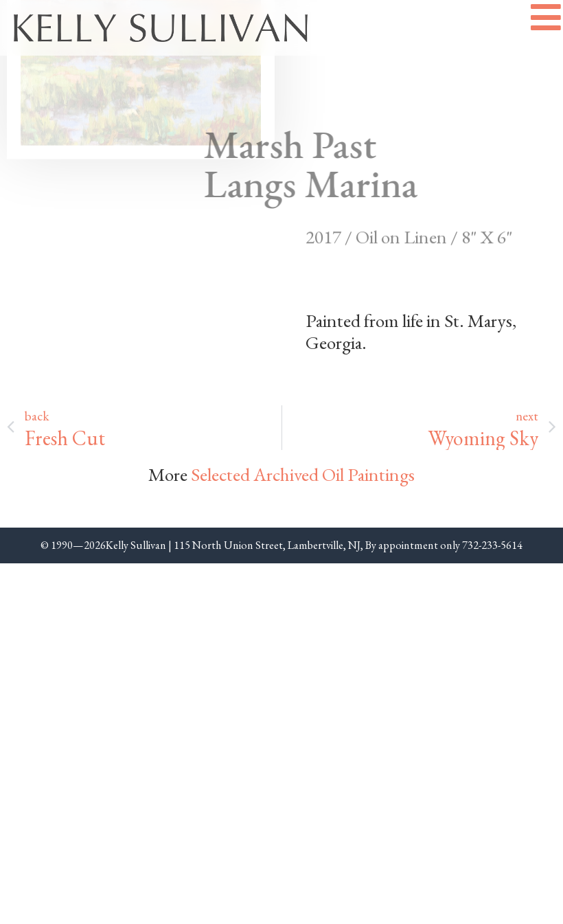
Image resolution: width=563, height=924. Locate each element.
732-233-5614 (492, 545)
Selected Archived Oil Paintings (303, 474)
